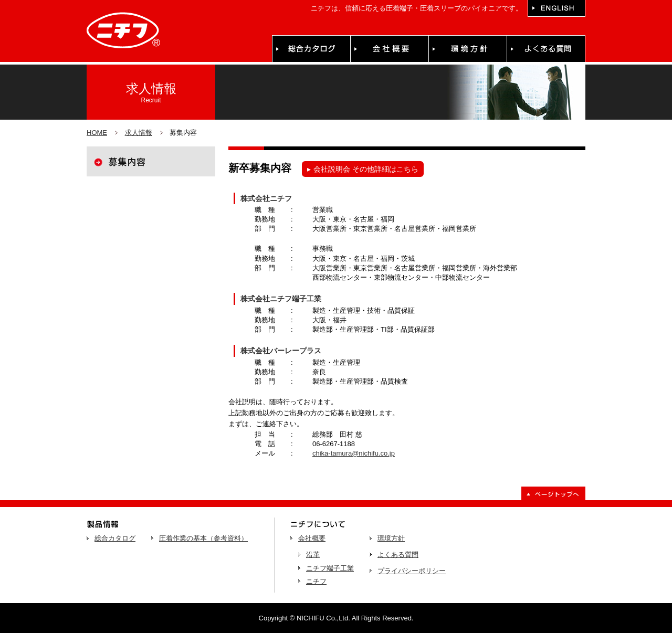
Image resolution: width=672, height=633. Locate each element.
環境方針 (391, 538)
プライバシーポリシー (412, 571)
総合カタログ (115, 538)
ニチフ (316, 581)
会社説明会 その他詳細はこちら (363, 169)
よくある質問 (398, 555)
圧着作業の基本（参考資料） (203, 538)
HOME (97, 133)
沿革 (313, 555)
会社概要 (312, 538)
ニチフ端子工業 (330, 568)
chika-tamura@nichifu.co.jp (354, 453)
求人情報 (139, 133)
